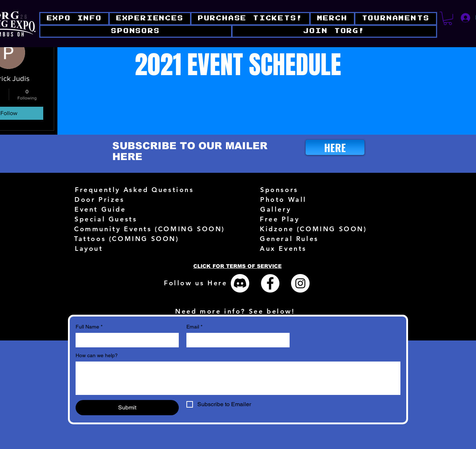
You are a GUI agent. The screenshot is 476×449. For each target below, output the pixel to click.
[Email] (236, 340)
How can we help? (97, 355)
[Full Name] (125, 340)
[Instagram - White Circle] (300, 283)
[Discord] (240, 283)
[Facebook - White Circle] (270, 283)
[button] (334, 31)
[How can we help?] (238, 378)
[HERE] (335, 147)
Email (194, 327)
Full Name (89, 327)
